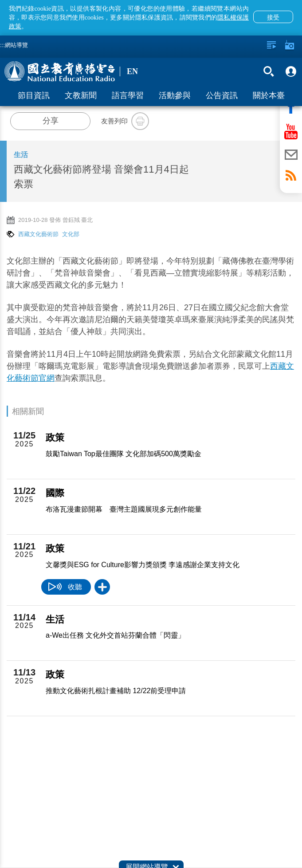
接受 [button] (273, 17)
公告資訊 (222, 95)
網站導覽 (16, 45)
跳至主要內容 (0, 0)
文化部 (71, 234)
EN (132, 71)
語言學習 (128, 95)
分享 (51, 121)
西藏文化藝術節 (38, 234)
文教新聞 (81, 95)
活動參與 (175, 95)
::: (2, 45)
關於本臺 (269, 95)
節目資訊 (34, 95)
